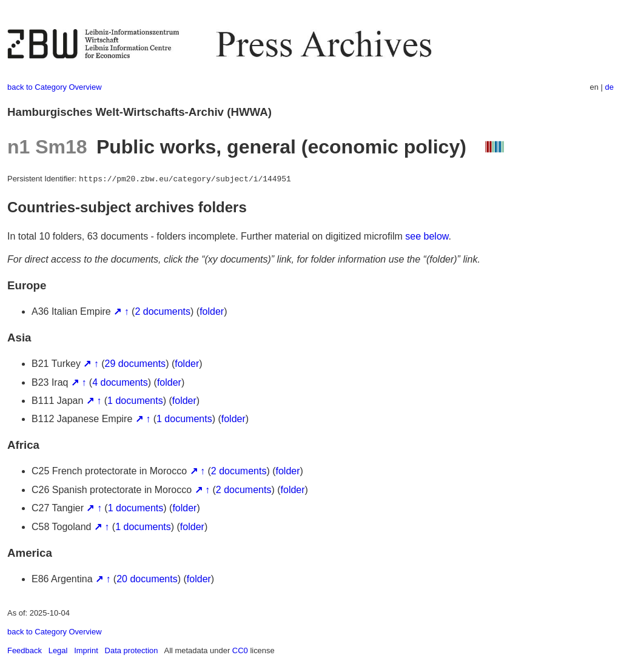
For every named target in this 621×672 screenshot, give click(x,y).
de (609, 87)
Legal (58, 650)
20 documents (147, 579)
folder (212, 311)
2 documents (163, 311)
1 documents (135, 401)
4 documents (120, 382)
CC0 (240, 650)
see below (427, 236)
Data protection (132, 650)
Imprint (86, 650)
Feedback (25, 650)
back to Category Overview (55, 87)
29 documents (136, 364)
